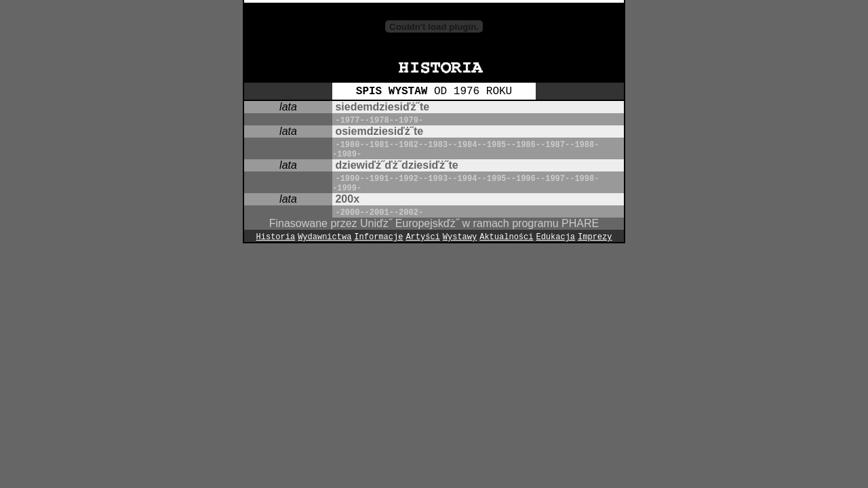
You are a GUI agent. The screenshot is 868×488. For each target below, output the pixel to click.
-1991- (379, 179)
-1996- (526, 179)
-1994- (467, 179)
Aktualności (506, 237)
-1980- (350, 145)
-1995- (497, 179)
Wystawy (460, 237)
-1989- (347, 155)
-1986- (526, 145)
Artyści (422, 237)
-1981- (379, 145)
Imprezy (595, 237)
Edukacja (555, 237)
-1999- (347, 188)
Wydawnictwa (324, 237)
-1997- (555, 179)
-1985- (497, 145)
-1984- (467, 145)
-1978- (379, 121)
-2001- (379, 213)
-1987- (555, 145)
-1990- (350, 179)
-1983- (438, 145)
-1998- (584, 179)
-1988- (584, 145)
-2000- (350, 213)
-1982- (409, 145)
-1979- (409, 121)
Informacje (378, 237)
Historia (276, 237)
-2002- (409, 213)
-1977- (350, 121)
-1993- (438, 179)
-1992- (409, 179)
